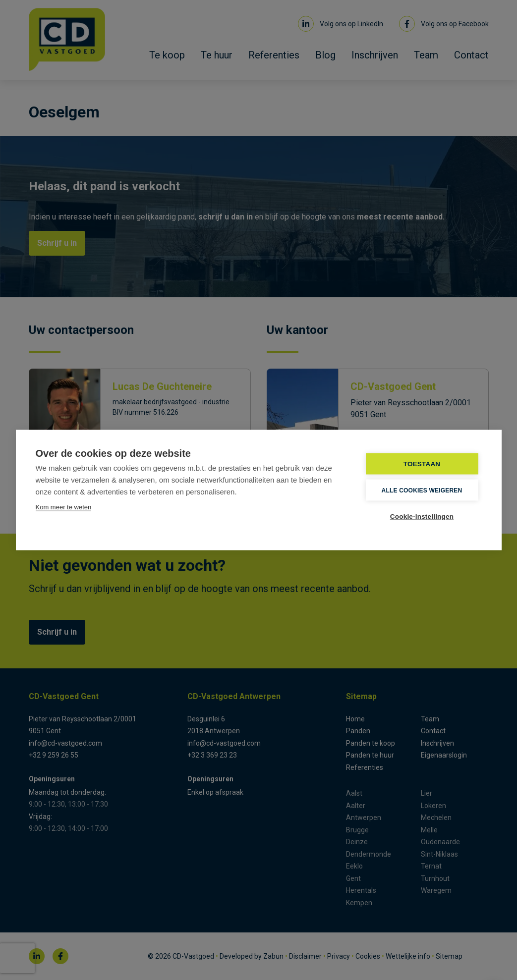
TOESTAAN (422, 464)
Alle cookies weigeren (422, 490)
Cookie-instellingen (422, 517)
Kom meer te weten (64, 507)
